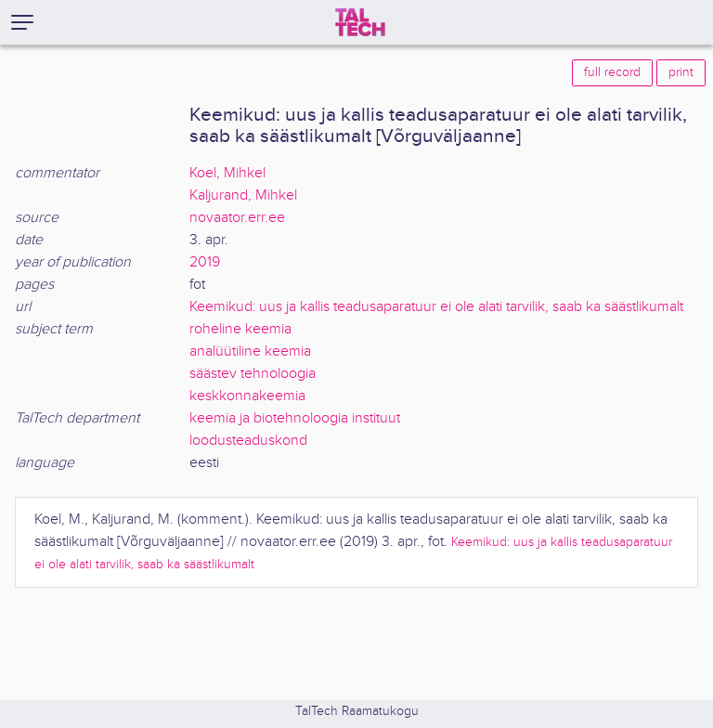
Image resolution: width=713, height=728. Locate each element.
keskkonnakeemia (247, 396)
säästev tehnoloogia (253, 374)
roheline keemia (240, 329)
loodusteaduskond (248, 441)
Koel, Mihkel (227, 173)
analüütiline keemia (250, 351)
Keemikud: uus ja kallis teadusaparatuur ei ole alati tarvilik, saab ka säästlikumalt (436, 307)
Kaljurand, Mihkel (243, 195)
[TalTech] (360, 22)
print (681, 72)
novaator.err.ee (237, 218)
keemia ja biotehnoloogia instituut (295, 418)
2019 (205, 262)
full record (612, 72)
